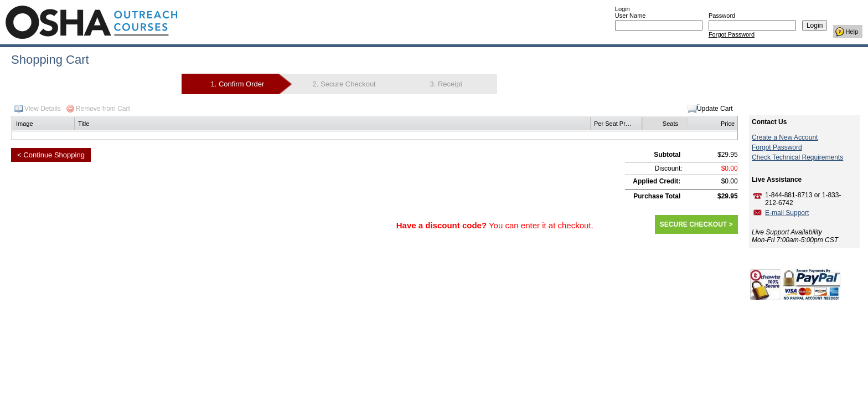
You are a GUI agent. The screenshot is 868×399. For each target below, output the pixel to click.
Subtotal (667, 155)
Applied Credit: (657, 181)
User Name (631, 16)
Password (722, 16)
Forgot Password (732, 34)
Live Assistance (777, 180)
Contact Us (769, 122)
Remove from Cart (103, 109)
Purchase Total (657, 196)
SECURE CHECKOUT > (696, 224)
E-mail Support (787, 213)
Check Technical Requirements (797, 157)
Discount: (669, 168)
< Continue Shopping (51, 155)
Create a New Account (785, 137)
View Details (43, 109)
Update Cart (715, 109)
